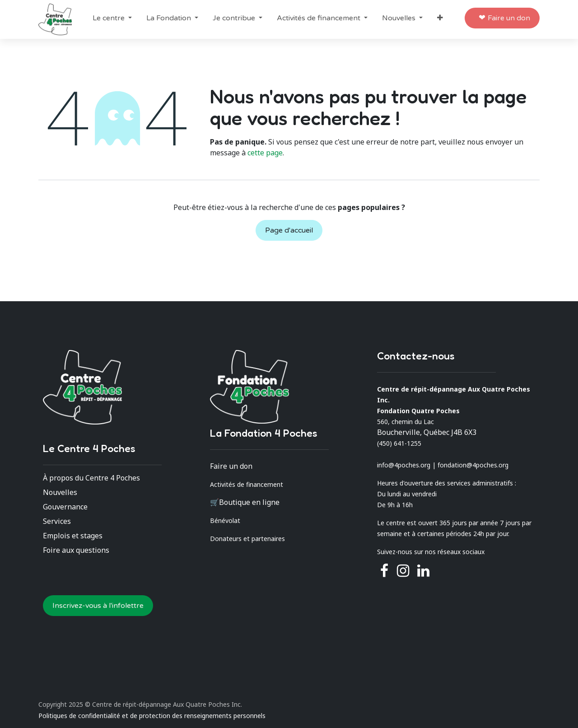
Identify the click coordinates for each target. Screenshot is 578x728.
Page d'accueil (289, 230)
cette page (265, 153)
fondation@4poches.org (473, 465)
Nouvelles (60, 492)
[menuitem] (112, 18)
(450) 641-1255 (399, 443)
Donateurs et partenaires (247, 539)
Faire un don (509, 18)
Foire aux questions (76, 550)
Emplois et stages (73, 536)
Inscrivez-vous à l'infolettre (98, 606)
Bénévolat (225, 520)
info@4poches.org (404, 465)
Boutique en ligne (249, 502)
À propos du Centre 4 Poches (91, 478)
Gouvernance (65, 507)
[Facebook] (384, 571)
